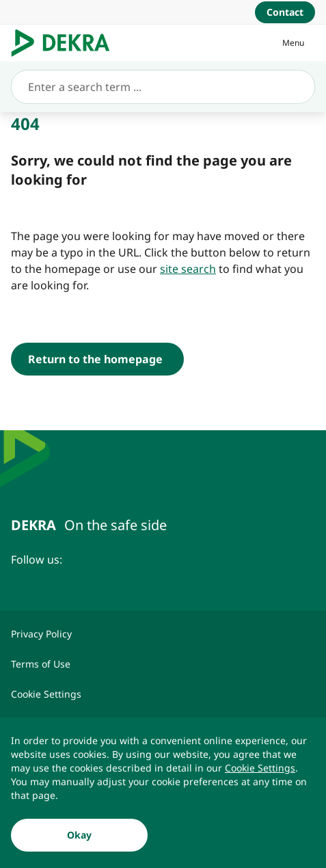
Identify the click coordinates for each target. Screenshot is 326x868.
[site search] (188, 269)
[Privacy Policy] (163, 634)
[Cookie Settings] (260, 769)
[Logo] (66, 43)
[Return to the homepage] (97, 359)
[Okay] (79, 836)
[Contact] (285, 12)
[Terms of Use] (163, 664)
